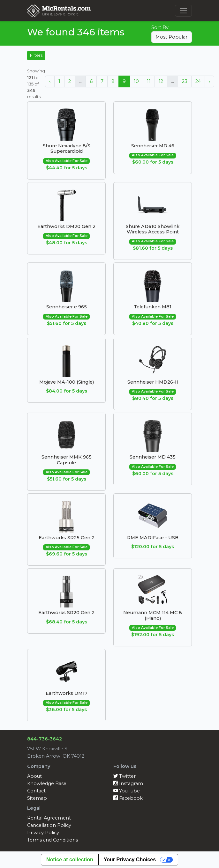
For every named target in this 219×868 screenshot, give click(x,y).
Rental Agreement (49, 818)
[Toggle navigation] (183, 11)
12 (161, 81)
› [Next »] (209, 81)
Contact (36, 791)
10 (136, 81)
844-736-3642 (45, 739)
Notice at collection (70, 860)
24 (198, 81)
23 (185, 81)
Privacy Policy (43, 833)
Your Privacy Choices (130, 860)
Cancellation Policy (49, 825)
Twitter (125, 776)
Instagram (128, 783)
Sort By (160, 27)
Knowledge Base (47, 783)
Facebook (128, 798)
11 (149, 81)
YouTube (127, 791)
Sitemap (37, 798)
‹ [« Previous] (50, 81)
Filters (36, 55)
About (34, 776)
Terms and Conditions (53, 840)
